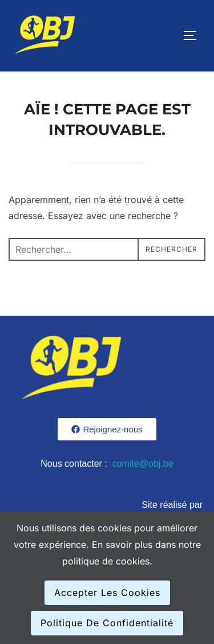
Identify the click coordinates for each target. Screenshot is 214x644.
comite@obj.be (143, 464)
